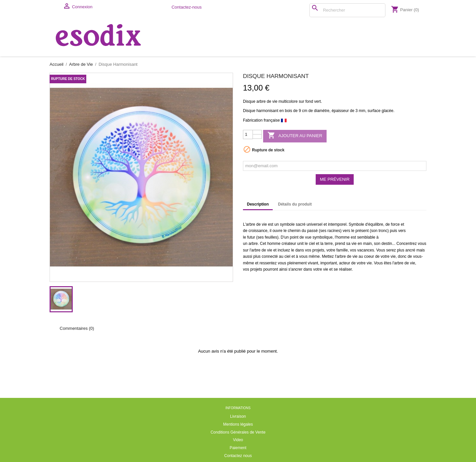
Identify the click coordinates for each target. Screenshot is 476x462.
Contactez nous (238, 456)
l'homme (342, 237)
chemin (294, 231)
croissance (258, 231)
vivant (313, 263)
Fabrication (253, 120)
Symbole (357, 224)
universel (314, 224)
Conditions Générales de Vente (238, 432)
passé (312, 231)
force (396, 224)
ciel (312, 244)
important (329, 263)
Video (238, 440)
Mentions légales (238, 424)
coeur (369, 256)
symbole (287, 224)
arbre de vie (267, 101)
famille (342, 250)
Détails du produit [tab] (295, 204)
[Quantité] (248, 135)
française (272, 120)
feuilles (271, 237)
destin (387, 244)
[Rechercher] (347, 10)
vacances (366, 250)
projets (318, 250)
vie (264, 224)
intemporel (337, 224)
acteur (345, 263)
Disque (249, 101)
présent (362, 231)
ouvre (277, 231)
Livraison (238, 416)
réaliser (345, 269)
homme (274, 244)
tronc (383, 231)
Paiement (238, 448)
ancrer (297, 269)
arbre (251, 224)
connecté (270, 256)
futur (251, 237)
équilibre (376, 224)
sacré (301, 224)
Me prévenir (335, 179)
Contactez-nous (187, 7)
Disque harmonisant (261, 111)
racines (334, 231)
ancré (410, 250)
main (368, 244)
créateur (289, 244)
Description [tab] (258, 204)
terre (329, 244)
